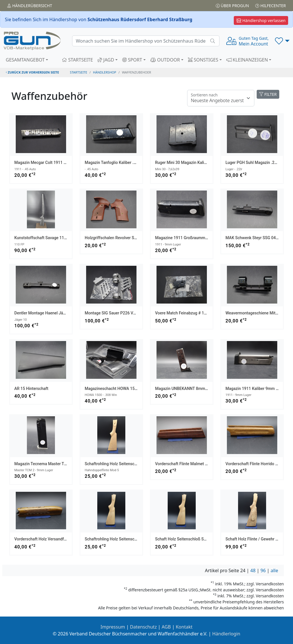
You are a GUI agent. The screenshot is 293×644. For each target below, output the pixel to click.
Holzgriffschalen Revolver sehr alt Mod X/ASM (127, 238)
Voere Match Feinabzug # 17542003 (188, 313)
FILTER (268, 94)
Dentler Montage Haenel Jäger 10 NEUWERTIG (56, 313)
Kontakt (184, 627)
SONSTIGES (203, 60)
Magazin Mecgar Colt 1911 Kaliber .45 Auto (53, 163)
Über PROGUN (232, 6)
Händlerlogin (226, 634)
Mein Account (254, 41)
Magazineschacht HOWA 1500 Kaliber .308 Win (127, 389)
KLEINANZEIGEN (247, 60)
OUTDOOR (165, 60)
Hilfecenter (271, 6)
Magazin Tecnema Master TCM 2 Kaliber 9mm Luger (61, 464)
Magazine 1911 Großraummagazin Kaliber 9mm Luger (204, 238)
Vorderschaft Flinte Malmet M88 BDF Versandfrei (199, 464)
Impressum (113, 627)
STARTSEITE (77, 60)
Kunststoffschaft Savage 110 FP (43, 238)
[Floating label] (221, 98)
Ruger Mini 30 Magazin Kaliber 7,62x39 (190, 163)
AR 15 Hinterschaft (31, 389)
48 (253, 570)
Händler (30, 6)
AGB (166, 627)
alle (274, 570)
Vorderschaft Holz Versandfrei (41, 539)
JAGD (106, 60)
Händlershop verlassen (261, 20)
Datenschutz (143, 627)
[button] (282, 41)
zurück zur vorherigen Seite (32, 72)
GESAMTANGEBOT (25, 60)
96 (263, 570)
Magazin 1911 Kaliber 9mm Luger (256, 389)
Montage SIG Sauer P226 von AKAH (117, 313)
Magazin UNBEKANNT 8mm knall (185, 389)
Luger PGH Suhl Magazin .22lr (252, 163)
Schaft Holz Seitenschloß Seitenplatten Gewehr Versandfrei (208, 539)
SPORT (132, 60)
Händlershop (105, 72)
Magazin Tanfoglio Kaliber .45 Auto (116, 163)
